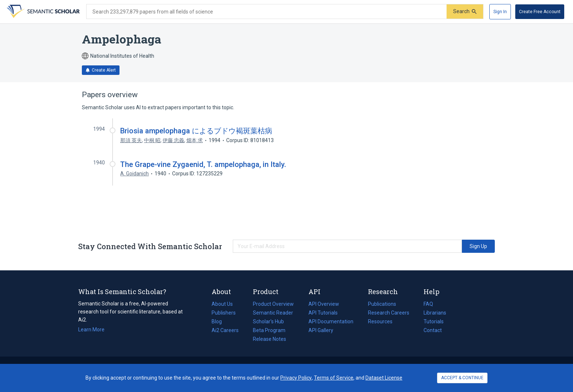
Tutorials (434, 321)
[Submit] (465, 12)
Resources (380, 321)
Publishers (224, 313)
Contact (433, 330)
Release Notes (270, 339)
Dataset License (384, 378)
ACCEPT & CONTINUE (462, 378)
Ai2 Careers (225, 330)
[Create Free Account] (540, 12)
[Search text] (267, 12)
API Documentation (331, 321)
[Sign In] (500, 12)
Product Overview (273, 304)
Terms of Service (334, 378)
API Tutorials (323, 313)
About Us (222, 304)
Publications (382, 304)
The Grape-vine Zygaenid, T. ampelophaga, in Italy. (203, 164)
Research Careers (389, 313)
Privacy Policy (296, 378)
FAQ (428, 304)
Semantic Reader (273, 313)
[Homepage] (42, 12)
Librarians (435, 313)
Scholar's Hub (268, 321)
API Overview (324, 304)
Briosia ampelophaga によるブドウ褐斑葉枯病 (196, 131)
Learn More (91, 330)
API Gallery (321, 330)
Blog (220, 321)
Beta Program (269, 330)
